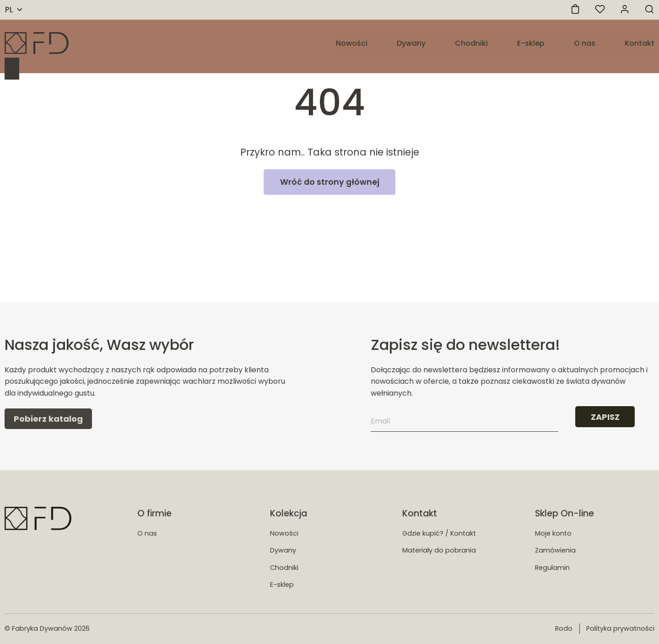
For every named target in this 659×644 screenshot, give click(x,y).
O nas (585, 43)
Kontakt (640, 43)
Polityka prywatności (620, 628)
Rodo (564, 628)
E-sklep (531, 43)
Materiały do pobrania (439, 550)
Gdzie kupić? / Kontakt (439, 533)
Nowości (352, 43)
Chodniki (471, 43)
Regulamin (552, 568)
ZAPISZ (605, 417)
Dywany (411, 43)
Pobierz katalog (48, 419)
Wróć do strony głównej (330, 182)
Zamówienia (555, 550)
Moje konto (553, 533)
